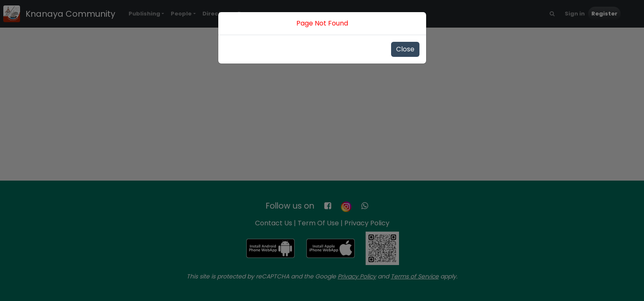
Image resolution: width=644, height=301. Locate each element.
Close (405, 49)
